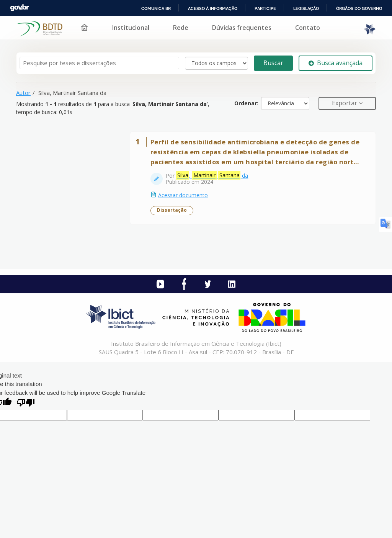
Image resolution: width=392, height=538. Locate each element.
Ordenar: (246, 103)
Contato (308, 28)
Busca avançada (336, 63)
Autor (23, 93)
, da (216, 190)
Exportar (345, 103)
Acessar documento (187, 209)
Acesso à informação (213, 8)
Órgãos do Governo (359, 8)
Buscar (273, 63)
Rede (181, 28)
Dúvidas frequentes (242, 28)
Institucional (131, 28)
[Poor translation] (26, 422)
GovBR (20, 8)
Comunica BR (156, 8)
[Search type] (216, 63)
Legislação (306, 8)
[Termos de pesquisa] (99, 63)
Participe (265, 8)
